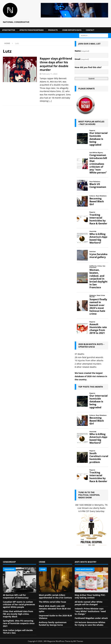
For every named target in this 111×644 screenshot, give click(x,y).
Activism (93, 252)
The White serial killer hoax (52, 602)
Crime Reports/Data (72, 30)
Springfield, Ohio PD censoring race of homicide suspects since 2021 (19, 623)
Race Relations (95, 182)
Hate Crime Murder (97, 296)
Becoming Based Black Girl (97, 201)
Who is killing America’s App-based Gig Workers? (99, 238)
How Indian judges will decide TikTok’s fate (18, 632)
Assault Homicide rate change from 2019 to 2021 (98, 329)
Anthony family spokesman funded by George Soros (53, 624)
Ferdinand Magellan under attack (91, 618)
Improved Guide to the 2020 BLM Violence (55, 617)
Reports (92, 130)
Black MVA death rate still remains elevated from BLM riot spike (55, 609)
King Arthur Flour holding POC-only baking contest (90, 596)
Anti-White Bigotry (96, 153)
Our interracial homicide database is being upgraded (98, 139)
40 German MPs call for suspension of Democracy (16, 596)
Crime (100, 266)
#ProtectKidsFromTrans (32, 30)
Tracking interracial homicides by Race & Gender (98, 219)
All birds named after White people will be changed (89, 603)
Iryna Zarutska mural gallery (98, 256)
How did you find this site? (88, 67)
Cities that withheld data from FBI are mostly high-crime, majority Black (18, 614)
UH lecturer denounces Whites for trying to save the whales (90, 624)
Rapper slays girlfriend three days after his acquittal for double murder (56, 64)
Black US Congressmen (98, 186)
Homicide (93, 231)
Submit (91, 79)
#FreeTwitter (9, 30)
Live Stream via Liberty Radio (91, 508)
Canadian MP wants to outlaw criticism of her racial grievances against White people (19, 604)
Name (82, 51)
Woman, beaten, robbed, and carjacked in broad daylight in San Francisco (98, 279)
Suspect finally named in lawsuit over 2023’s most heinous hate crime (98, 307)
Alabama (93, 295)
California (93, 266)
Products (53, 30)
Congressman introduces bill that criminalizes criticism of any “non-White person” (98, 164)
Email (82, 59)
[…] (50, 101)
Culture (92, 196)
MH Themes (78, 641)
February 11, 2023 (50, 74)
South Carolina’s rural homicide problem (99, 458)
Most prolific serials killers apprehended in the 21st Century (55, 596)
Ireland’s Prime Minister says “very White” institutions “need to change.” (90, 611)
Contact (90, 30)
